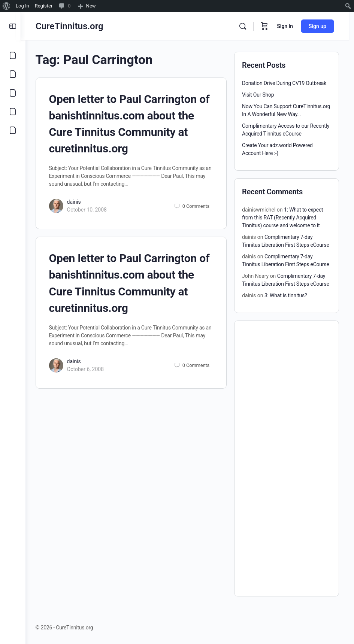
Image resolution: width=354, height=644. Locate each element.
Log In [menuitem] (22, 6)
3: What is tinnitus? (286, 295)
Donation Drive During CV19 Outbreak (284, 83)
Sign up (322, 26)
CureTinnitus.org (74, 26)
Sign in (290, 26)
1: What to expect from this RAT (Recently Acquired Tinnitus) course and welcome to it (282, 218)
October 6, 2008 (90, 369)
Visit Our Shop (258, 95)
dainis (79, 202)
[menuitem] (7, 6)
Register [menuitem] (44, 6)
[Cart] (269, 26)
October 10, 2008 (92, 210)
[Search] (248, 26)
